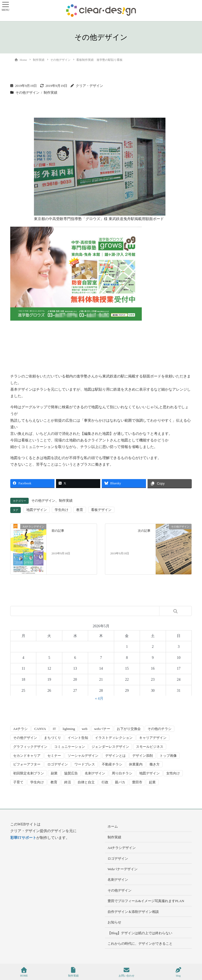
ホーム (113, 826)
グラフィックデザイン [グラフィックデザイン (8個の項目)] (30, 747)
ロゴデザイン (118, 859)
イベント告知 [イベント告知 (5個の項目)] (78, 738)
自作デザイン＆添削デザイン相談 (133, 912)
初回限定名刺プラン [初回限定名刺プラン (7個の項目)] (29, 773)
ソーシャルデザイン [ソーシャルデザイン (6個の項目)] (83, 756)
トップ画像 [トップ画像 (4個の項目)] (168, 756)
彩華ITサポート (23, 838)
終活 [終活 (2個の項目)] (68, 782)
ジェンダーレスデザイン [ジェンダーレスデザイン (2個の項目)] (110, 747)
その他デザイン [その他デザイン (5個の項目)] (25, 738)
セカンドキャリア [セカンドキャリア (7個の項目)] (27, 756)
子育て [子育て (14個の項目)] (18, 782)
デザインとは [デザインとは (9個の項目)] (115, 756)
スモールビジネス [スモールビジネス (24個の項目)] (150, 747)
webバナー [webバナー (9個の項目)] (102, 729)
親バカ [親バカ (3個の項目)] (120, 782)
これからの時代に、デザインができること (140, 944)
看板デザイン (101, 510)
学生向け (62, 510)
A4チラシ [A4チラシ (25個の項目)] (20, 729)
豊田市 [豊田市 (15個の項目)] (137, 782)
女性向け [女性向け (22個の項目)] (173, 773)
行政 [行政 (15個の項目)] (105, 782)
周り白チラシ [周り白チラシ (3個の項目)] (122, 773)
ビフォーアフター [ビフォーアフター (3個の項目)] (27, 764)
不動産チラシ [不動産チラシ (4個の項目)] (112, 764)
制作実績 (50, 93)
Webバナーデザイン (123, 869)
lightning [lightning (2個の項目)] (69, 729)
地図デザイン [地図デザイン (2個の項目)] (149, 773)
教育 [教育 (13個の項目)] (54, 782)
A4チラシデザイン (122, 848)
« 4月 (99, 698)
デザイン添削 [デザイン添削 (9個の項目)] (143, 756)
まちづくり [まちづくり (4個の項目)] (52, 738)
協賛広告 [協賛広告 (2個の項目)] (71, 773)
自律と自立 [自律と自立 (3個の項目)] (86, 782)
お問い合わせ (127, 972)
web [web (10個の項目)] (85, 729)
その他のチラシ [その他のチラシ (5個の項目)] (160, 729)
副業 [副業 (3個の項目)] (54, 773)
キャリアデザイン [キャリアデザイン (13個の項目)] (153, 738)
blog (178, 972)
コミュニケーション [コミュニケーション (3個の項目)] (70, 747)
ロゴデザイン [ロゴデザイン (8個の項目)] (58, 764)
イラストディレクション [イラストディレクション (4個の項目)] (114, 738)
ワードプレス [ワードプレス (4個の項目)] (85, 764)
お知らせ (114, 922)
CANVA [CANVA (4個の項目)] (40, 729)
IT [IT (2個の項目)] (54, 729)
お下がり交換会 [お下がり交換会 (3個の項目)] (129, 729)
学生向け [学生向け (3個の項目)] (37, 782)
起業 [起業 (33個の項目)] (152, 782)
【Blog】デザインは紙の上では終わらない (140, 933)
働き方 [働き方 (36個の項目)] (155, 764)
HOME (24, 972)
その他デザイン (27, 93)
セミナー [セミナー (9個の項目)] (54, 756)
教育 (80, 510)
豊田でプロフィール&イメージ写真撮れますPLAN (146, 901)
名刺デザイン (118, 880)
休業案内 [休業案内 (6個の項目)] (136, 764)
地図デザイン (37, 510)
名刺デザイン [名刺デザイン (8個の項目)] (95, 773)
